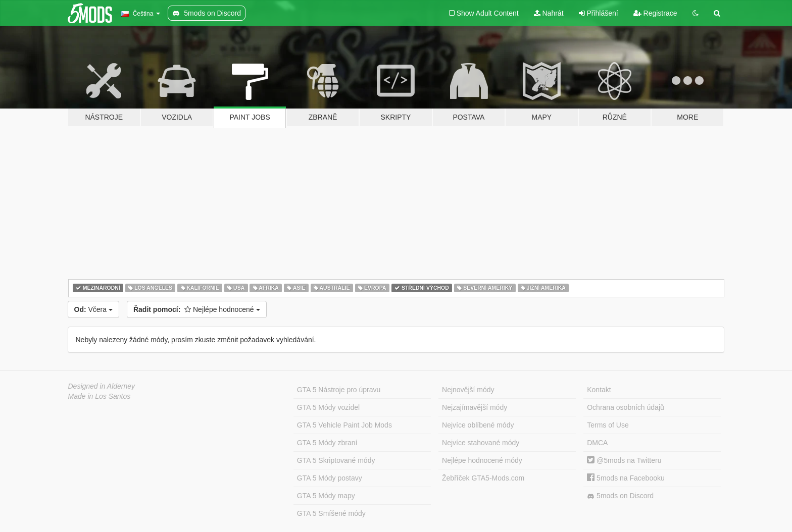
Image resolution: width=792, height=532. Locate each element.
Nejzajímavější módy (475, 407)
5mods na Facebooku (626, 478)
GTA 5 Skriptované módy (336, 460)
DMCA (597, 443)
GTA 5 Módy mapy (326, 496)
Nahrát (549, 13)
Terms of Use (608, 425)
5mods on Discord (620, 496)
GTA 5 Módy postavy (330, 478)
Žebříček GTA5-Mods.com (483, 478)
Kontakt (599, 390)
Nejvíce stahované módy (481, 443)
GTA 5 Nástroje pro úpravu (339, 390)
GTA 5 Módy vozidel (328, 407)
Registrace (655, 13)
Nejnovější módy (468, 390)
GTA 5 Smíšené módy (331, 513)
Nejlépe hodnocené (197, 309)
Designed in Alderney (102, 386)
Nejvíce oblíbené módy (478, 425)
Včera (93, 309)
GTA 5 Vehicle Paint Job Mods (344, 425)
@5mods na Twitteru (624, 460)
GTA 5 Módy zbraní (327, 443)
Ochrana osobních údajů (626, 407)
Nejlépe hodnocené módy (482, 460)
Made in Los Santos (100, 396)
